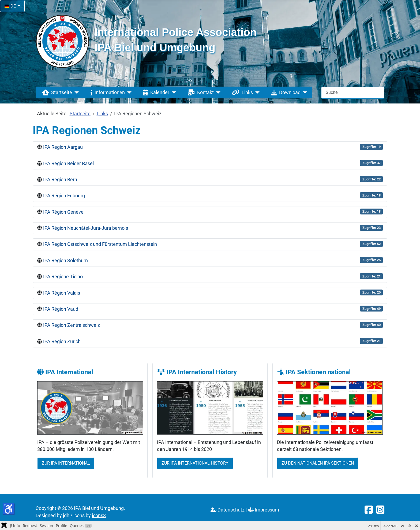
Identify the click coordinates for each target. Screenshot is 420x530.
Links (241, 92)
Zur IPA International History (195, 463)
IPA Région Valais (62, 293)
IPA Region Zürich (62, 342)
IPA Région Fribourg (64, 196)
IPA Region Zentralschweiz (72, 325)
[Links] (256, 92)
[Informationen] (128, 92)
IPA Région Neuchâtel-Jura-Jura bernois (86, 228)
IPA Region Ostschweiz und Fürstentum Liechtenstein (100, 244)
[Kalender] (173, 92)
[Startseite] (75, 92)
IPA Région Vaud (61, 309)
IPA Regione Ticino (63, 277)
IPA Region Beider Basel (68, 164)
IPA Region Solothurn (65, 261)
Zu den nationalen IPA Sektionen (318, 463)
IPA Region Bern (60, 180)
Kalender (155, 92)
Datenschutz (228, 510)
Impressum (263, 510)
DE (11, 6)
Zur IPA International (66, 463)
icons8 (99, 516)
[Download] (304, 92)
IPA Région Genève (63, 212)
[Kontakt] (217, 92)
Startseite (56, 92)
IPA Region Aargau (63, 147)
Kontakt (200, 92)
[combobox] (353, 93)
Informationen (106, 92)
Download (285, 92)
